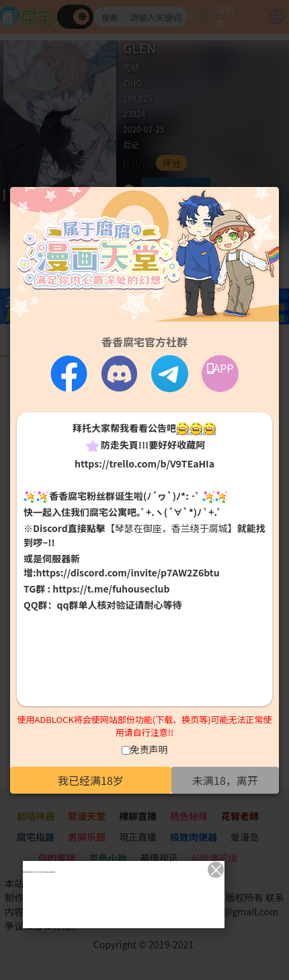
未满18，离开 (225, 780)
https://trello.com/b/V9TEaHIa (144, 463)
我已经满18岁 (91, 780)
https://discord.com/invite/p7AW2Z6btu (128, 572)
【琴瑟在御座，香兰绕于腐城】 (171, 528)
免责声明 (149, 749)
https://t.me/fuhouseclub (111, 589)
